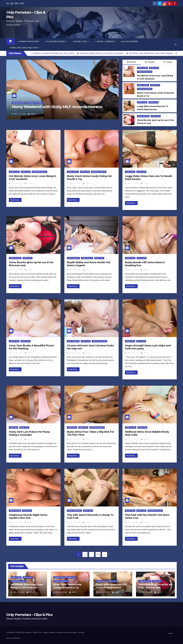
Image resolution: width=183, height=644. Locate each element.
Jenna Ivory (142, 68)
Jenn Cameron (73, 341)
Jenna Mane (130, 258)
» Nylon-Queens (129, 41)
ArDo (32, 114)
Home (171, 633)
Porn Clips (154, 68)
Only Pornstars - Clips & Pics (29, 615)
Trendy (168, 62)
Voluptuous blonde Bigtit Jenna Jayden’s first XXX (28, 516)
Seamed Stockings (35, 103)
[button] (176, 45)
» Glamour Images (56, 41)
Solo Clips (142, 258)
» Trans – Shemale (105, 41)
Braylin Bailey (73, 258)
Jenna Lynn (130, 341)
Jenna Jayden (15, 511)
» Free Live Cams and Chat (25, 48)
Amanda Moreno (19, 103)
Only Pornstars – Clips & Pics (31, 632)
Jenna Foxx (72, 427)
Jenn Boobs (14, 341)
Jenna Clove (131, 427)
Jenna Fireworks (74, 511)
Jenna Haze (142, 102)
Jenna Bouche (143, 116)
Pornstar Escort (145, 72)
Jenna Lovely (143, 85)
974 (98, 554)
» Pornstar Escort (28, 41)
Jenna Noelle (87, 258)
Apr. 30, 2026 (20, 114)
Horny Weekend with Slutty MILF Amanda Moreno (57, 107)
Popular (150, 62)
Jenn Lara (14, 427)
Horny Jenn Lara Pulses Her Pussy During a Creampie (29, 433)
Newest (131, 62)
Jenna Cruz (130, 511)
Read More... (15, 200)
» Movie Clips (81, 41)
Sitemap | (17, 638)
